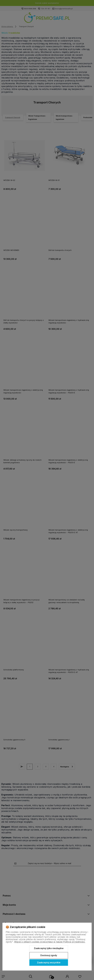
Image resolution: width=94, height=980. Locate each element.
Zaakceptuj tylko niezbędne (49, 948)
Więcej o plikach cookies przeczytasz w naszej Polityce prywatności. (50, 942)
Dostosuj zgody (49, 955)
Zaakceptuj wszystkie (49, 963)
